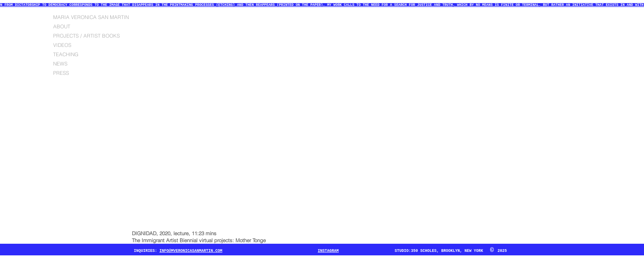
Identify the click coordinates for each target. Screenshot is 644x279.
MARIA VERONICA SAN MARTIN (91, 17)
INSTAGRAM (328, 251)
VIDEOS (62, 45)
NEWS (60, 64)
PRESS (61, 73)
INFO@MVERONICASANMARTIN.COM (191, 251)
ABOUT (62, 26)
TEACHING (66, 54)
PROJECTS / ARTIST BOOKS (87, 36)
